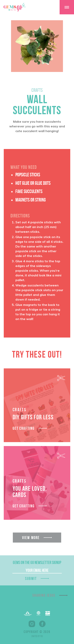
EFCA (38, 613)
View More (31, 538)
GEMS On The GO (15, 7)
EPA (48, 613)
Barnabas (28, 613)
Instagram (32, 624)
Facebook (42, 624)
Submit (31, 578)
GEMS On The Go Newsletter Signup (37, 562)
